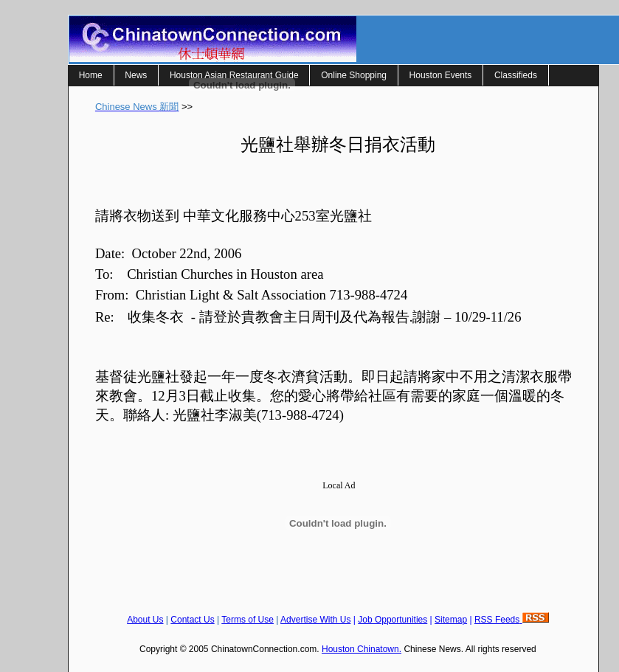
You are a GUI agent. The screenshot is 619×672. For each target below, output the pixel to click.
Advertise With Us (315, 620)
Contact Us (192, 620)
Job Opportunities (393, 620)
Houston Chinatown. (362, 649)
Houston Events (441, 75)
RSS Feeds (512, 620)
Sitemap (451, 620)
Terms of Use (248, 620)
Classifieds (516, 75)
